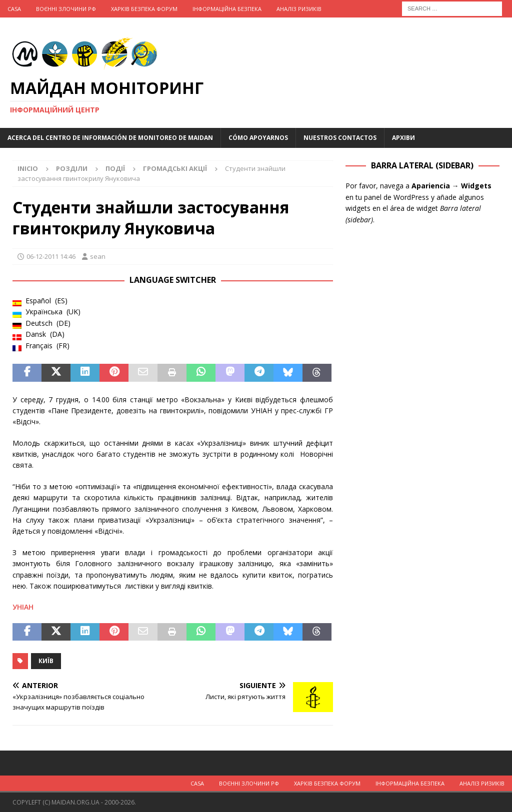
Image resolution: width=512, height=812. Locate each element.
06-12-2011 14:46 (51, 256)
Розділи (72, 168)
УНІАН (23, 607)
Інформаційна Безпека (227, 9)
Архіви (403, 138)
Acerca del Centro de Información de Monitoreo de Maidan (110, 138)
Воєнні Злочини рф (66, 9)
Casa (14, 9)
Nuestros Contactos (340, 138)
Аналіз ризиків (299, 9)
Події (115, 168)
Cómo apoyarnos (258, 138)
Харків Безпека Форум (144, 9)
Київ (46, 661)
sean (98, 256)
